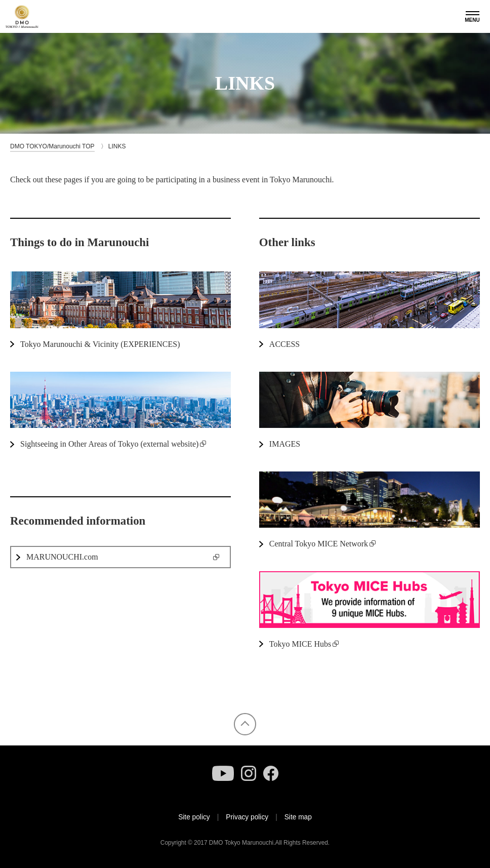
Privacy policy (247, 817)
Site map (298, 817)
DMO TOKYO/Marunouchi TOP (52, 146)
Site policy (194, 817)
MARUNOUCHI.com (62, 557)
